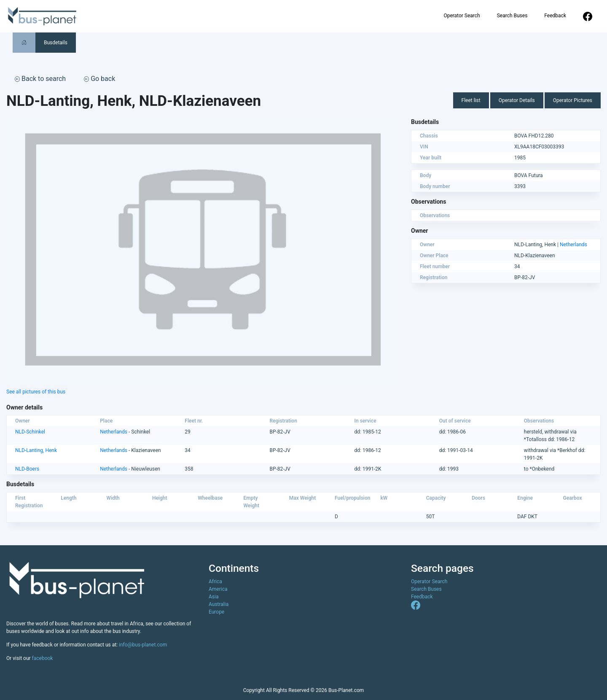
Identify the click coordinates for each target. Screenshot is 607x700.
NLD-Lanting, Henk (36, 450)
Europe (216, 612)
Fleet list (471, 100)
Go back (99, 79)
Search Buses (512, 16)
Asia (214, 597)
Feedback (555, 16)
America (218, 589)
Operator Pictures (573, 100)
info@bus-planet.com (143, 645)
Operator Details (517, 100)
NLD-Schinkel (30, 432)
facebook (43, 658)
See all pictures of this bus (36, 392)
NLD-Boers (27, 469)
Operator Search (462, 16)
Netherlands (573, 245)
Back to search (40, 79)
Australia (219, 604)
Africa (215, 582)
